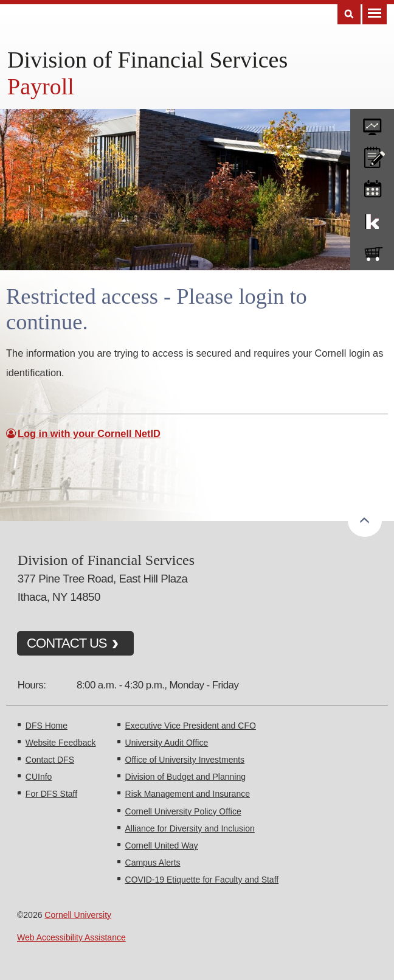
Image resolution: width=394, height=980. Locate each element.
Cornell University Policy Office (183, 811)
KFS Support (372, 219)
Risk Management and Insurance (188, 794)
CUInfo (39, 777)
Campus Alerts (153, 863)
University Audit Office (167, 743)
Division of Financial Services (147, 60)
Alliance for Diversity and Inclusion (190, 828)
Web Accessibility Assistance (71, 937)
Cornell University (78, 915)
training (372, 187)
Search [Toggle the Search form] (349, 14)
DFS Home (47, 726)
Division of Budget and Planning (185, 777)
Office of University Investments (185, 760)
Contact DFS (50, 760)
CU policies (372, 155)
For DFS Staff (51, 794)
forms (372, 122)
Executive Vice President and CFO (191, 726)
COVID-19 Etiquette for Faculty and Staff (202, 880)
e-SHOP (372, 251)
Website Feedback (61, 743)
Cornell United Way (162, 845)
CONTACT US (67, 643)
